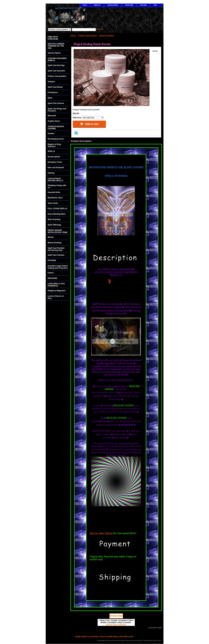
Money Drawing (55, 243)
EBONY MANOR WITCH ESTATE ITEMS (58, 231)
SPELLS (51, 151)
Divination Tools (55, 162)
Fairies (51, 273)
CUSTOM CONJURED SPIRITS (57, 59)
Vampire (51, 82)
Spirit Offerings (54, 225)
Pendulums (53, 92)
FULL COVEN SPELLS (57, 209)
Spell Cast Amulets (56, 255)
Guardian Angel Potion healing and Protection (58, 267)
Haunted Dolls (54, 192)
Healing (51, 173)
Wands (51, 237)
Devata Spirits (54, 157)
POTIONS (52, 260)
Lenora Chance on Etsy (56, 297)
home (85, 5)
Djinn (50, 98)
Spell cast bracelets (56, 71)
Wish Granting (54, 219)
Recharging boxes (56, 139)
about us (97, 5)
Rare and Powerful (56, 168)
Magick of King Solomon (54, 145)
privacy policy (113, 5)
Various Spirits (54, 53)
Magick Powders (107, 35)
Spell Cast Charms (56, 103)
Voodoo (51, 133)
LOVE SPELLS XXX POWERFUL (56, 285)
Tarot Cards (53, 203)
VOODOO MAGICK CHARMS (56, 128)
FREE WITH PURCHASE (53, 38)
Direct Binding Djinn (57, 214)
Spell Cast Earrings (56, 65)
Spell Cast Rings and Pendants (57, 110)
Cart (155, 5)
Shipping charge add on (57, 186)
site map (143, 5)
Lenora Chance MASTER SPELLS (56, 179)
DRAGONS (52, 278)
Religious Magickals (57, 291)
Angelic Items (54, 121)
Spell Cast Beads (55, 87)
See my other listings (101, 533)
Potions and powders (88, 35)
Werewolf (52, 116)
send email (129, 5)
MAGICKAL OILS (55, 198)
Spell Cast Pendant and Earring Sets (56, 249)
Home (73, 35)
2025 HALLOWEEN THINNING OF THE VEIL (56, 46)
